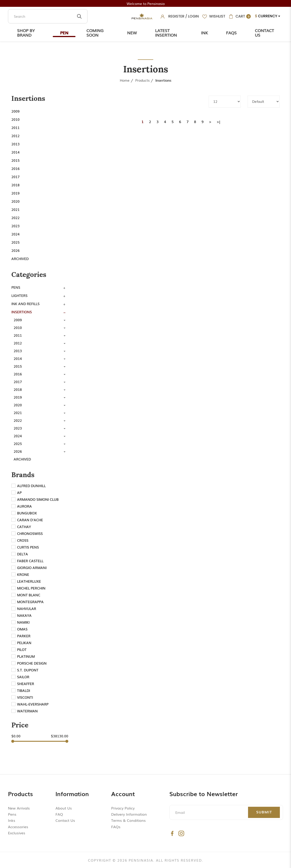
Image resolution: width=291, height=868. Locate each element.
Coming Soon (95, 33)
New (132, 33)
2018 (15, 185)
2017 (15, 177)
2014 (15, 152)
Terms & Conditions (128, 820)
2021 (15, 209)
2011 (15, 127)
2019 (15, 193)
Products (142, 80)
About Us (64, 808)
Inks (12, 820)
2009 (15, 111)
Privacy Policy (123, 808)
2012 (15, 136)
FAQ (59, 814)
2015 (15, 160)
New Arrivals (19, 808)
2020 (15, 201)
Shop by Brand (26, 33)
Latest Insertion (166, 33)
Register (176, 16)
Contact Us (264, 33)
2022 (15, 218)
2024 (15, 234)
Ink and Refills (25, 304)
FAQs (116, 827)
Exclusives (17, 833)
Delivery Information (129, 814)
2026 (15, 250)
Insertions (163, 80)
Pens (16, 287)
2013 (15, 144)
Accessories (18, 827)
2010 (15, 119)
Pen (64, 33)
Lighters (19, 295)
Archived (20, 258)
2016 (15, 168)
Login (193, 16)
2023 (15, 226)
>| (218, 121)
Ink (204, 33)
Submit (264, 812)
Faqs (231, 33)
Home (125, 80)
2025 (15, 242)
